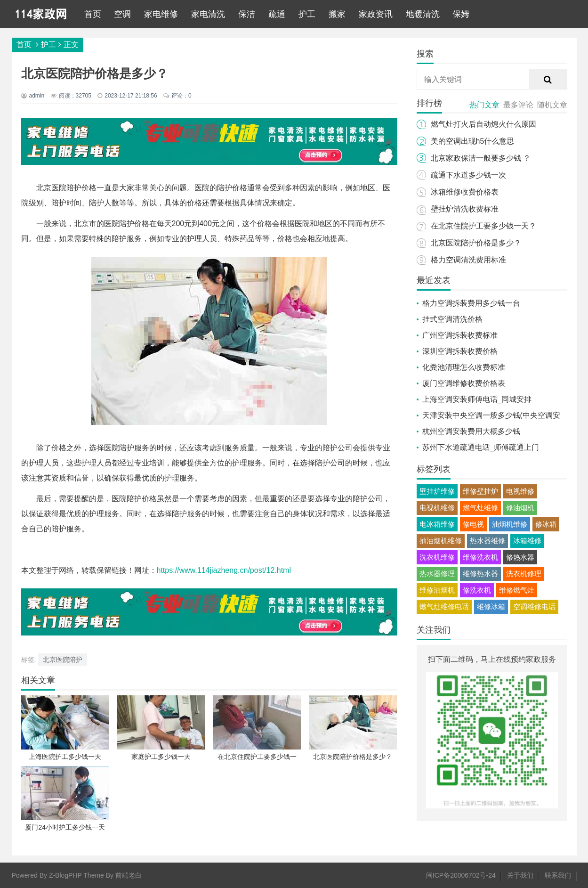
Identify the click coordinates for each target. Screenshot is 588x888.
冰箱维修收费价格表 (465, 192)
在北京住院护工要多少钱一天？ (483, 226)
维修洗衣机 (480, 557)
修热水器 (520, 557)
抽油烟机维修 (441, 541)
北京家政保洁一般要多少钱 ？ (481, 158)
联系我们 (558, 875)
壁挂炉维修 (437, 491)
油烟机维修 (510, 524)
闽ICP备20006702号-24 (461, 875)
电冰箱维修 (437, 524)
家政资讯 (376, 14)
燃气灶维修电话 (444, 607)
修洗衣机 (477, 590)
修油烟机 (520, 508)
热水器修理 (437, 574)
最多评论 (518, 105)
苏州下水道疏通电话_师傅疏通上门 (481, 447)
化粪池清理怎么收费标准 (464, 367)
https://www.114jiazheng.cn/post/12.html (224, 570)
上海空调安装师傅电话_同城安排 (477, 399)
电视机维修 (437, 508)
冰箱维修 (527, 541)
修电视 (473, 524)
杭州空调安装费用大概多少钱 (471, 431)
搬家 (337, 14)
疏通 (277, 14)
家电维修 (161, 14)
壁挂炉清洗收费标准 (465, 209)
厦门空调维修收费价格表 (464, 383)
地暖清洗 (423, 14)
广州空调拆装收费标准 (460, 335)
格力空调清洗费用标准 (468, 260)
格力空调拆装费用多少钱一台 (471, 303)
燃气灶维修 (480, 508)
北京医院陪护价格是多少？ (476, 243)
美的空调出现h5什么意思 (473, 141)
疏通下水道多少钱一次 (468, 175)
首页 (93, 14)
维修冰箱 (491, 607)
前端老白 (129, 875)
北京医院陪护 (63, 660)
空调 (122, 14)
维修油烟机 (437, 590)
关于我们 (520, 875)
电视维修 (520, 491)
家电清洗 (208, 14)
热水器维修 (487, 541)
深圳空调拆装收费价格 (460, 351)
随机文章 (552, 105)
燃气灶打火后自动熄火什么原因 (483, 124)
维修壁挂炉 (480, 491)
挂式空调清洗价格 (452, 319)
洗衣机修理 (524, 574)
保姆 (461, 14)
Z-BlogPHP (65, 875)
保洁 (247, 14)
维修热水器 (480, 574)
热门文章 (484, 105)
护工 (307, 14)
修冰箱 (546, 524)
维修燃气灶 (517, 590)
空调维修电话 (534, 607)
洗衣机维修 (437, 557)
